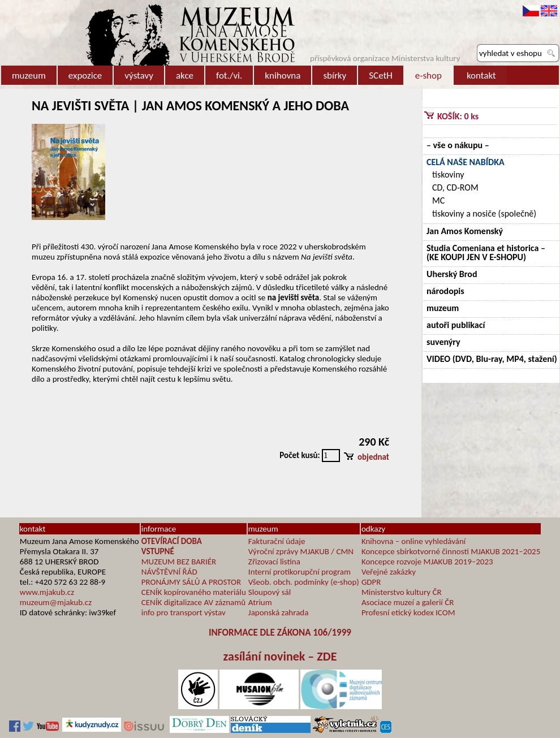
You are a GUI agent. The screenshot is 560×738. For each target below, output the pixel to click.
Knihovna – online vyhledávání (413, 541)
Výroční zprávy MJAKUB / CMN (301, 551)
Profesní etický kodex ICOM (408, 612)
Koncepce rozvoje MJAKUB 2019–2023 (427, 562)
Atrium (260, 602)
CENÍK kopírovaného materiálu (194, 592)
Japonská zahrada (279, 612)
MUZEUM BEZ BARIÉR (179, 562)
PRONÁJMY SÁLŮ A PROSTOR (191, 582)
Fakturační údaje (277, 541)
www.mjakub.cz (47, 592)
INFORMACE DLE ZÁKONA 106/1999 (280, 633)
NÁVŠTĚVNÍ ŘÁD (169, 572)
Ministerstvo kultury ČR (402, 592)
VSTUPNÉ (158, 551)
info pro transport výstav (184, 612)
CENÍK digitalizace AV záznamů (193, 602)
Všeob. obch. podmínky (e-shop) (304, 582)
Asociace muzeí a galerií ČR (408, 602)
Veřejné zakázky (389, 572)
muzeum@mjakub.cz (56, 602)
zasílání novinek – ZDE (280, 656)
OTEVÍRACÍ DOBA (172, 541)
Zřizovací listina (274, 562)
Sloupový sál (270, 592)
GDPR (371, 582)
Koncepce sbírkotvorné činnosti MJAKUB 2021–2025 (451, 551)
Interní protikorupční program (300, 572)
